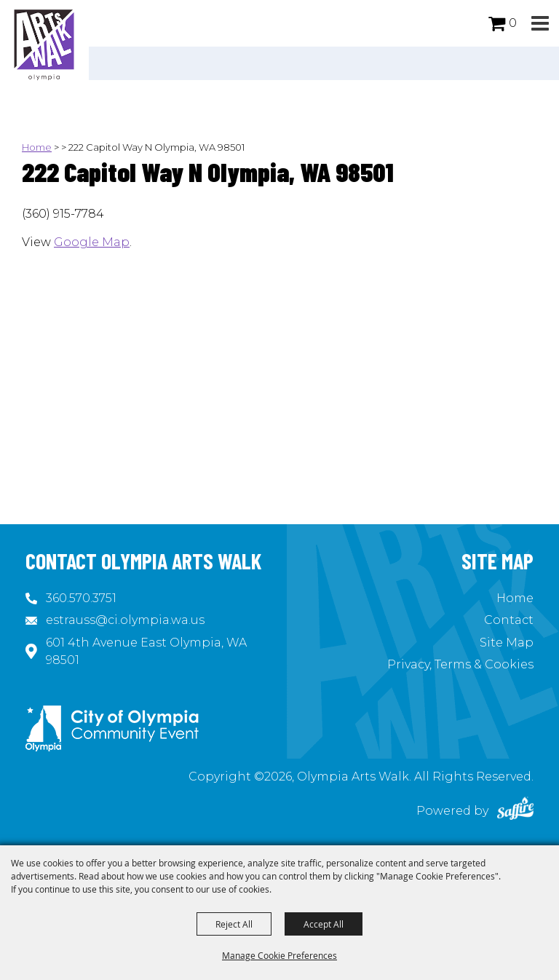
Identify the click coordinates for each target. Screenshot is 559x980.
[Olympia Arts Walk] (44, 44)
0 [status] (513, 23)
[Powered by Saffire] (515, 811)
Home (37, 147)
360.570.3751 (81, 598)
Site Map (507, 643)
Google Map (92, 242)
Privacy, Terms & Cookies (460, 664)
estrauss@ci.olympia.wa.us (125, 620)
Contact (509, 620)
